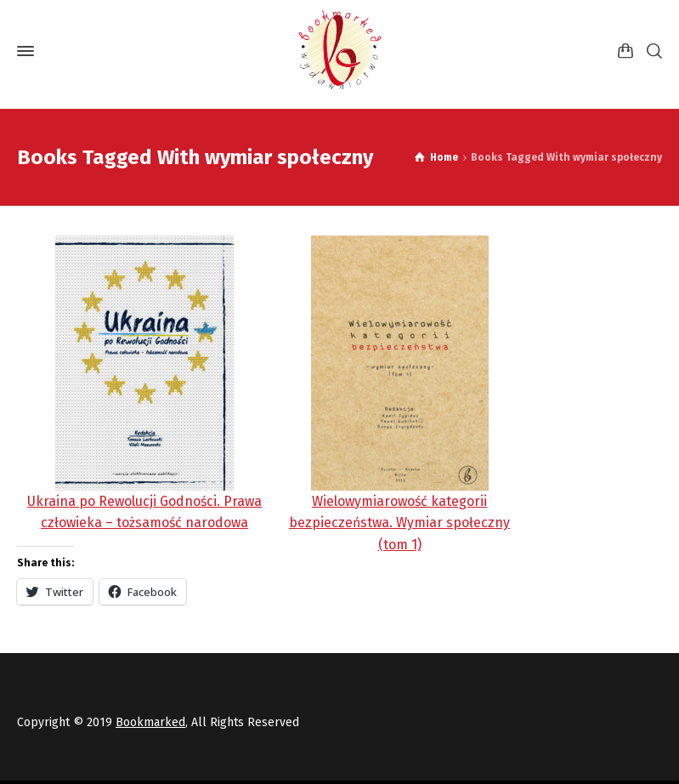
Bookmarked (150, 722)
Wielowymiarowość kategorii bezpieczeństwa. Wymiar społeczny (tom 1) (399, 523)
